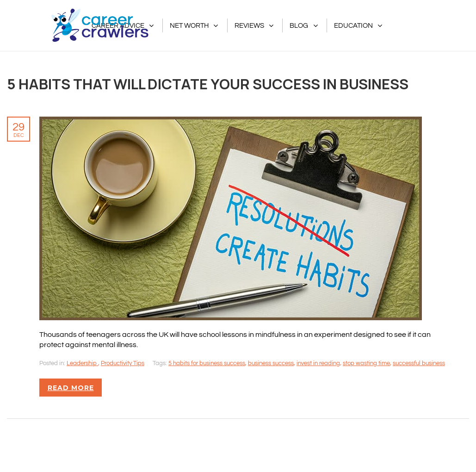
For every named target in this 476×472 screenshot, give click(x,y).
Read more (71, 388)
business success (271, 363)
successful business (419, 363)
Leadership (82, 363)
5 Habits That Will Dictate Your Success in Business (208, 84)
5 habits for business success (207, 363)
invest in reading (318, 363)
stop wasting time (366, 363)
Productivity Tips (123, 363)
